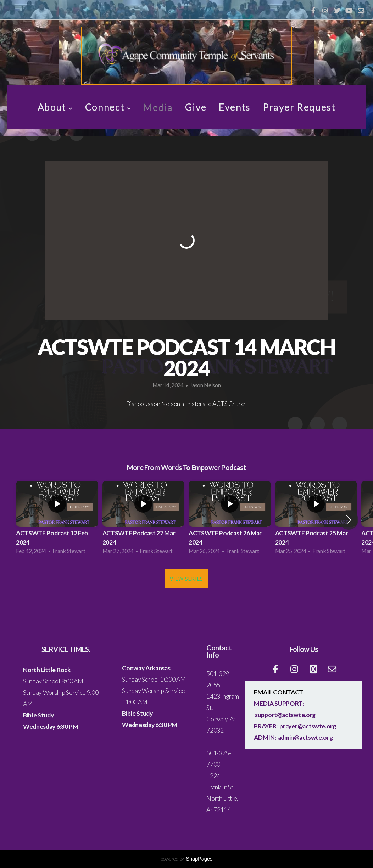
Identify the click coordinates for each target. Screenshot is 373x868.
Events (235, 107)
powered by (186, 859)
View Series (186, 579)
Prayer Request (299, 107)
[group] (57, 520)
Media (158, 107)
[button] (349, 520)
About (55, 107)
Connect (108, 107)
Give (196, 107)
